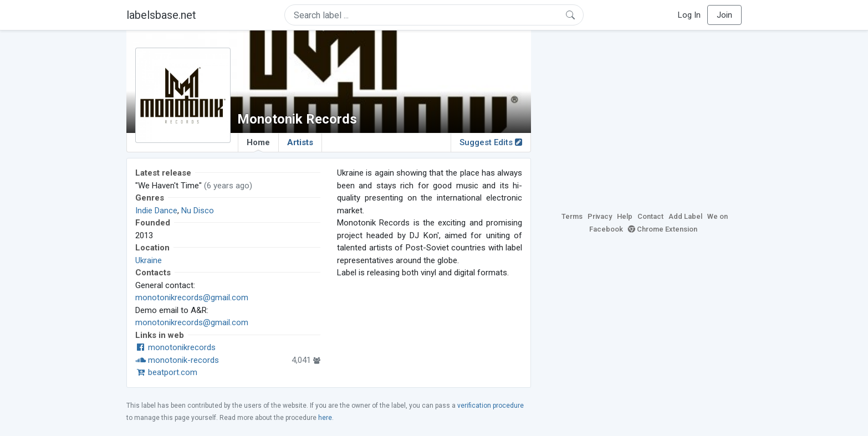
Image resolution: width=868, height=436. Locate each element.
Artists (300, 142)
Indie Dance (156, 211)
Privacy (600, 216)
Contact (650, 216)
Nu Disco (198, 211)
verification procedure (491, 406)
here (325, 418)
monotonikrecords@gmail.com (192, 297)
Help (625, 216)
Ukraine (149, 260)
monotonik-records (177, 360)
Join (724, 15)
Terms (572, 216)
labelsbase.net (161, 15)
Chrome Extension (663, 229)
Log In (689, 15)
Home (258, 145)
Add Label (685, 216)
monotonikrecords (175, 347)
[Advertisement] (645, 119)
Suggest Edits (491, 142)
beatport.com (166, 372)
